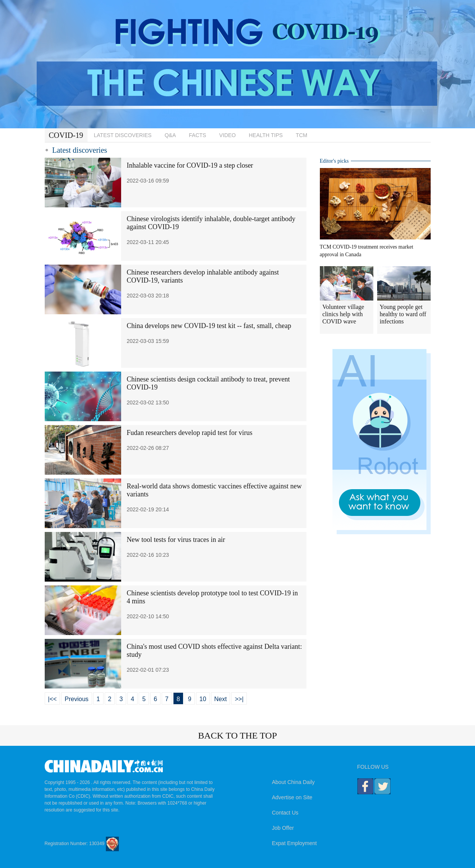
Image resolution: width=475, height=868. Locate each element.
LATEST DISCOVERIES (123, 135)
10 (203, 699)
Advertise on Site (292, 797)
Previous (76, 699)
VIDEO (227, 135)
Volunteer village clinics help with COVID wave (343, 314)
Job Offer (283, 828)
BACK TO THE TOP (237, 735)
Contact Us (285, 813)
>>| (239, 699)
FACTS (197, 135)
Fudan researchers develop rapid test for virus (190, 433)
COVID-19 (66, 135)
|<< (53, 699)
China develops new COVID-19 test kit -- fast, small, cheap (209, 326)
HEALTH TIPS (266, 135)
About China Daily (293, 782)
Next (221, 699)
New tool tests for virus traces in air (176, 540)
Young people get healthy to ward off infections (403, 314)
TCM (302, 135)
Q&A (170, 135)
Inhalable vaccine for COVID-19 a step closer (190, 165)
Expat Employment (295, 843)
